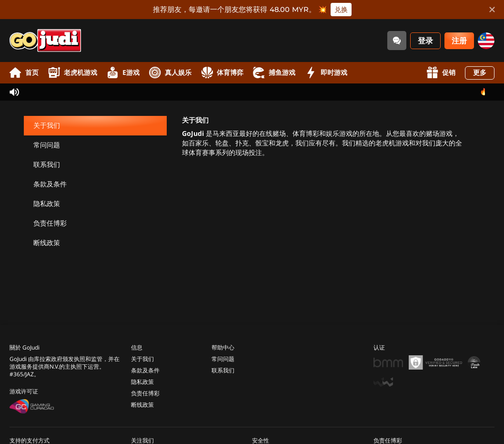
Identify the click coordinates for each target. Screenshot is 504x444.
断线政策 (47, 243)
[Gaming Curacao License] (32, 401)
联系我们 (47, 165)
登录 (425, 41)
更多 (480, 73)
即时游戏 (326, 73)
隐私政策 (47, 204)
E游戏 (123, 73)
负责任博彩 (50, 223)
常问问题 (47, 145)
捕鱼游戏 (274, 73)
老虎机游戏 (73, 73)
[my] (486, 41)
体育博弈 (222, 73)
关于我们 (47, 126)
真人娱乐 (170, 73)
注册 (459, 41)
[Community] (397, 41)
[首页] (45, 41)
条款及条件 (50, 184)
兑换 (341, 10)
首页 (24, 73)
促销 (441, 73)
